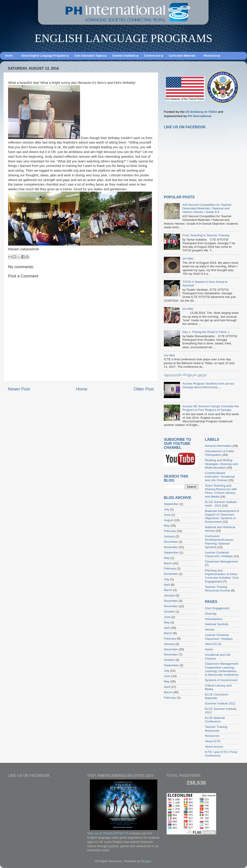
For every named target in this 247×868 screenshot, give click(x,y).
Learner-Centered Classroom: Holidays (219, 554)
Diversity (211, 614)
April (167, 585)
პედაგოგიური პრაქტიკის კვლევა (185, 375)
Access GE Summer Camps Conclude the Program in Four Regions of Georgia (210, 408)
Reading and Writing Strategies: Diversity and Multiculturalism (221, 464)
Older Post (144, 389)
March (168, 563)
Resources (212, 736)
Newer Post (19, 389)
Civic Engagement (217, 608)
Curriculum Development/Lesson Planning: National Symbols (219, 542)
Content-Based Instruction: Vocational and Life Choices (220, 477)
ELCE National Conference (215, 720)
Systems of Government (221, 680)
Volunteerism (214, 619)
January (169, 536)
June (167, 515)
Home (82, 389)
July (167, 509)
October (169, 612)
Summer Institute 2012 (220, 703)
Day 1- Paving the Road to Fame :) (206, 332)
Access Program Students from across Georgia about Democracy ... (208, 385)
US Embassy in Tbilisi (201, 112)
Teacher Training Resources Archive (218, 589)
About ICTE (213, 741)
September (171, 504)
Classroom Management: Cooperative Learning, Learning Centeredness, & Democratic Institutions (222, 669)
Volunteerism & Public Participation (220, 453)
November (171, 547)
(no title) (188, 258)
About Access (214, 747)
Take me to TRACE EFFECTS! (108, 833)
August (169, 520)
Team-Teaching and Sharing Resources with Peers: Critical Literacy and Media (221, 491)
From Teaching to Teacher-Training (206, 235)
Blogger (146, 861)
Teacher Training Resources (216, 729)
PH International (200, 116)
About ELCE (213, 644)
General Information (218, 446)
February (170, 531)
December (171, 542)
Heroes (210, 630)
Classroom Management (221, 561)
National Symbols (217, 624)
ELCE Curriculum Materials (217, 696)
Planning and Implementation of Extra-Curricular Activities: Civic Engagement (222, 576)
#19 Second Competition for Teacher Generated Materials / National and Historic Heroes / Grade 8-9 (207, 208)
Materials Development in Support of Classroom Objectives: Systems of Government (222, 516)
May (167, 526)
